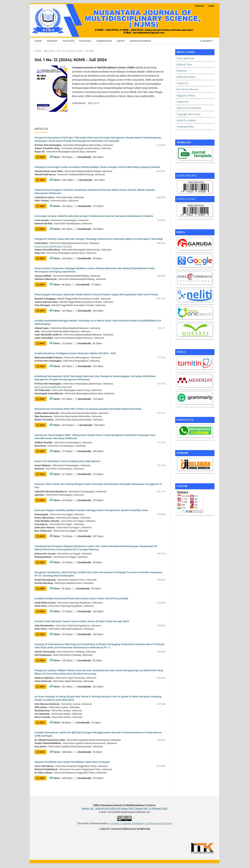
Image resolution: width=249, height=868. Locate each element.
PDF (42, 157)
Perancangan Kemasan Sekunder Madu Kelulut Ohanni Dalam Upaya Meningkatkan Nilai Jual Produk (96, 295)
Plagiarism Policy (186, 96)
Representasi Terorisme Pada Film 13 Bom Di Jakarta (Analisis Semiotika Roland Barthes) (88, 409)
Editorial (85, 41)
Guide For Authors (186, 120)
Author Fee (182, 102)
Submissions (104, 41)
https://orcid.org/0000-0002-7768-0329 (53, 246)
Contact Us (182, 83)
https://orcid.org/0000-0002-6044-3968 (53, 387)
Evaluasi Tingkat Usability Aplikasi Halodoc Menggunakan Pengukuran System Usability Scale (91, 510)
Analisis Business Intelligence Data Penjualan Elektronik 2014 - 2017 (75, 353)
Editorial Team (184, 64)
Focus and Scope (185, 58)
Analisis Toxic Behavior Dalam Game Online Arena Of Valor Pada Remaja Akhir (82, 621)
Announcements (140, 41)
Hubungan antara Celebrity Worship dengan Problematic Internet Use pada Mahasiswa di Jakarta (94, 216)
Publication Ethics (186, 77)
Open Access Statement (189, 108)
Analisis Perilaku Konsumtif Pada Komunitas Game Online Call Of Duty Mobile (81, 598)
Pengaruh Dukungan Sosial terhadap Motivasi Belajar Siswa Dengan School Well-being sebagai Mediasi (97, 167)
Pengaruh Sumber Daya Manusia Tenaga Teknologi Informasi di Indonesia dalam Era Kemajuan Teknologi (99, 239)
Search (206, 41)
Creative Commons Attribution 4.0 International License (141, 823)
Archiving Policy (186, 127)
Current (52, 41)
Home (38, 41)
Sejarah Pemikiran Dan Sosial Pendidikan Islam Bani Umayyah (72, 762)
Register (200, 6)
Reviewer (182, 71)
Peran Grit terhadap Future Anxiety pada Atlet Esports (67, 461)
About (121, 41)
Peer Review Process (187, 89)
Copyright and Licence (189, 114)
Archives (68, 41)
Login (211, 6)
